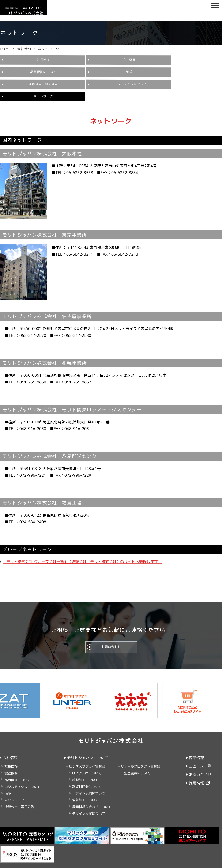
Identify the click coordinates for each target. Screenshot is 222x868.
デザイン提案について (89, 802)
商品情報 (195, 746)
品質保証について (144, 60)
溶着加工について (85, 788)
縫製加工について (85, 768)
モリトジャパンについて (86, 746)
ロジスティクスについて (142, 71)
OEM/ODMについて (87, 761)
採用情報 (195, 771)
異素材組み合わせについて (92, 795)
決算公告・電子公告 (84, 71)
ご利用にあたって (75, 864)
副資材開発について (87, 775)
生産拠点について (137, 761)
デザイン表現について (89, 781)
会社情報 (24, 49)
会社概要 (86, 60)
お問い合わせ (111, 634)
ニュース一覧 (199, 754)
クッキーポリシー (46, 864)
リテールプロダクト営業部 (140, 755)
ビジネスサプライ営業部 (87, 755)
